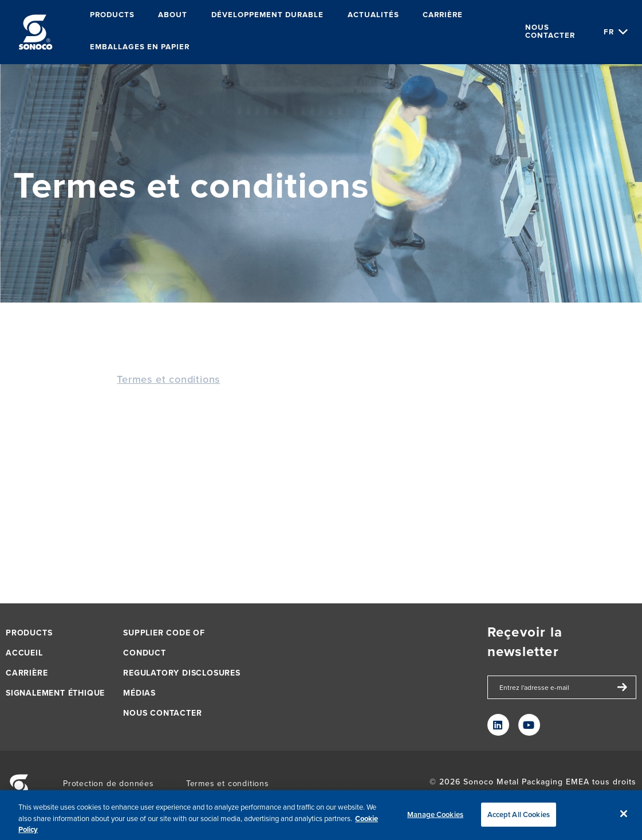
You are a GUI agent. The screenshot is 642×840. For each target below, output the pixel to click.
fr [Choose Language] (609, 32)
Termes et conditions (168, 379)
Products (29, 633)
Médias (139, 693)
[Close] (624, 816)
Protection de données (109, 784)
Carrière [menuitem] (443, 15)
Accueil (24, 653)
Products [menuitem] (112, 15)
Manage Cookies (435, 817)
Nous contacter (550, 32)
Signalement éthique (55, 693)
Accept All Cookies (519, 817)
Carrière (27, 673)
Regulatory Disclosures (182, 673)
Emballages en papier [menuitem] (140, 47)
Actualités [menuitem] (373, 15)
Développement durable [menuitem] (267, 15)
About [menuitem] (173, 15)
